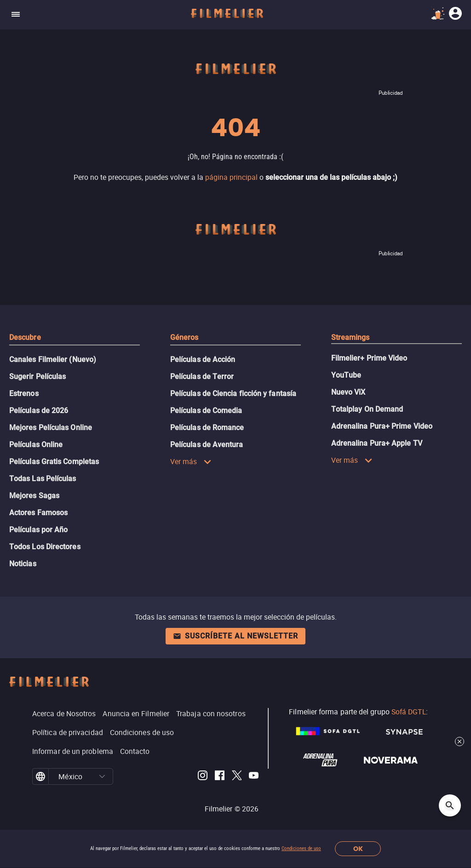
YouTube (346, 375)
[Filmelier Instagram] (203, 777)
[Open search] (450, 805)
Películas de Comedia (206, 411)
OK (358, 849)
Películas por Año (38, 530)
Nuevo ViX (348, 392)
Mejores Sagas (34, 496)
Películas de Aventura (207, 445)
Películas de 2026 (39, 411)
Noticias (23, 564)
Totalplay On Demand (367, 409)
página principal (231, 177)
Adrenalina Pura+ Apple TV (377, 443)
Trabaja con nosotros (211, 713)
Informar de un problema (73, 751)
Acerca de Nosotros (64, 713)
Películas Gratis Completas (54, 462)
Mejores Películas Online (51, 428)
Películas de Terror (202, 377)
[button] (102, 776)
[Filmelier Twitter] (237, 777)
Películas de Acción (203, 359)
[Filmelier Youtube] (254, 777)
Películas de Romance (207, 428)
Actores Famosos (38, 513)
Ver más (191, 461)
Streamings (350, 337)
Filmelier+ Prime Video (369, 358)
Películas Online (36, 445)
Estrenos (24, 394)
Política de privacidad (68, 732)
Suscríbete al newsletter (235, 636)
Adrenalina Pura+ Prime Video (382, 426)
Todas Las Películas (43, 479)
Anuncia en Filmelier (136, 713)
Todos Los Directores (45, 547)
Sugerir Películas (37, 377)
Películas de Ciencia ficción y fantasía (233, 394)
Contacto (135, 751)
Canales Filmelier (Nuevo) (53, 359)
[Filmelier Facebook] (220, 777)
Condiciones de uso (301, 848)
